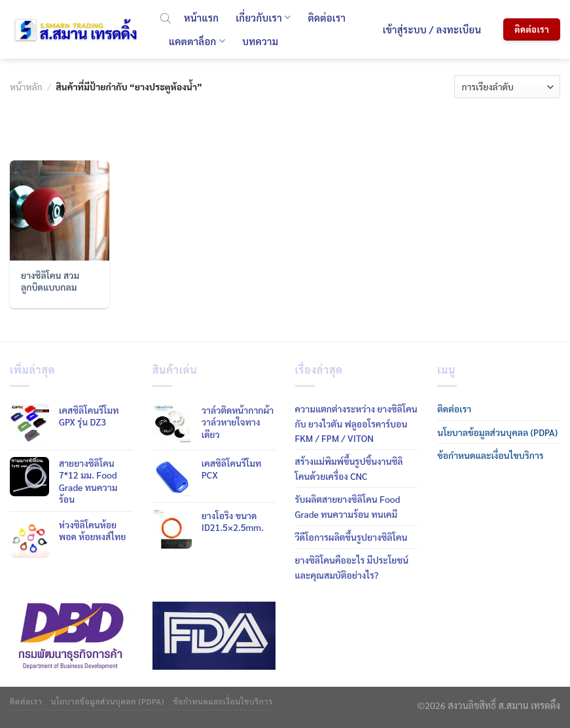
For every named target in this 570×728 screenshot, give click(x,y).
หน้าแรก (201, 17)
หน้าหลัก (26, 86)
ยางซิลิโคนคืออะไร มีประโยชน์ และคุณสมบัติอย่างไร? (352, 567)
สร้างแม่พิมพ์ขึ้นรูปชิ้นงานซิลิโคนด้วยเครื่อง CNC (349, 468)
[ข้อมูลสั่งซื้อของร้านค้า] (507, 87)
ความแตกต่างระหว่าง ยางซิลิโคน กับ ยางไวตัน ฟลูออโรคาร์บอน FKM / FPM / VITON (356, 423)
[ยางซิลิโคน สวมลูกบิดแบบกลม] (60, 210)
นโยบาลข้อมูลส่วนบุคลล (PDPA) (497, 432)
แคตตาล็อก (197, 41)
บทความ (260, 41)
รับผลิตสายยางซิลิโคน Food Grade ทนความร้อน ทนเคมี (348, 506)
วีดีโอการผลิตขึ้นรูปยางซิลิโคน (351, 537)
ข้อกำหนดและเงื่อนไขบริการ (490, 455)
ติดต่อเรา (327, 17)
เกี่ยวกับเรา (263, 18)
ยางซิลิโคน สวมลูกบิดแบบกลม (50, 281)
